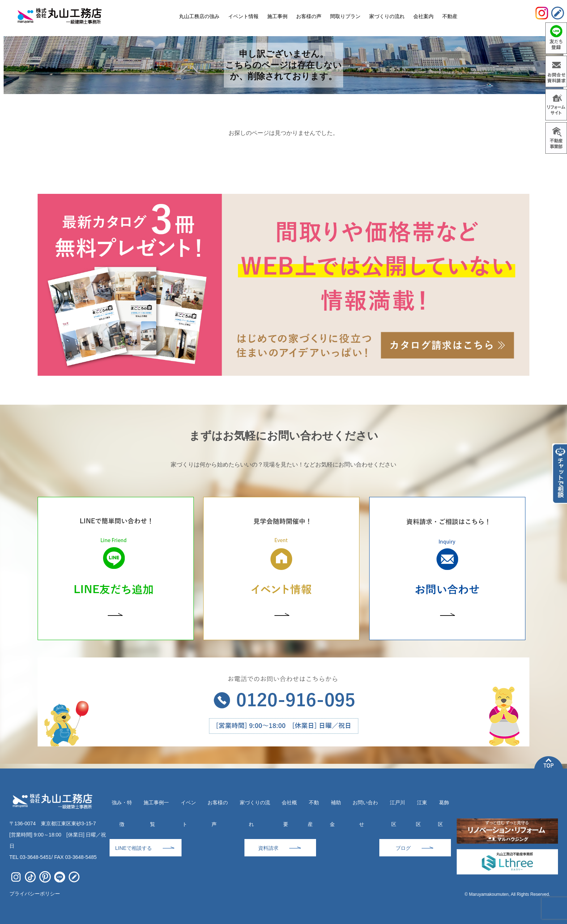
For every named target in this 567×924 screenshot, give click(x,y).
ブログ (403, 848)
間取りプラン (345, 16)
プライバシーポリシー (35, 894)
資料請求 (268, 848)
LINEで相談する (133, 848)
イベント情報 (243, 16)
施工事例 (277, 16)
